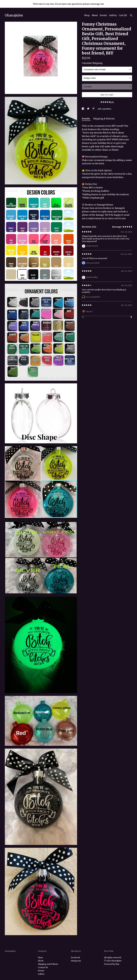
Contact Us (43, 967)
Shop (87, 15)
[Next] (131, 317)
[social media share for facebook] (83, 109)
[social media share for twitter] (88, 109)
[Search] (131, 16)
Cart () (123, 15)
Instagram (76, 961)
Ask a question (104, 109)
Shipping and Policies (48, 964)
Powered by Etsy (112, 964)
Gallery (113, 15)
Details (86, 119)
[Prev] (83, 317)
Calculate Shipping (92, 63)
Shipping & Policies (104, 119)
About (95, 15)
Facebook (75, 958)
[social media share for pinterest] (94, 109)
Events (103, 15)
